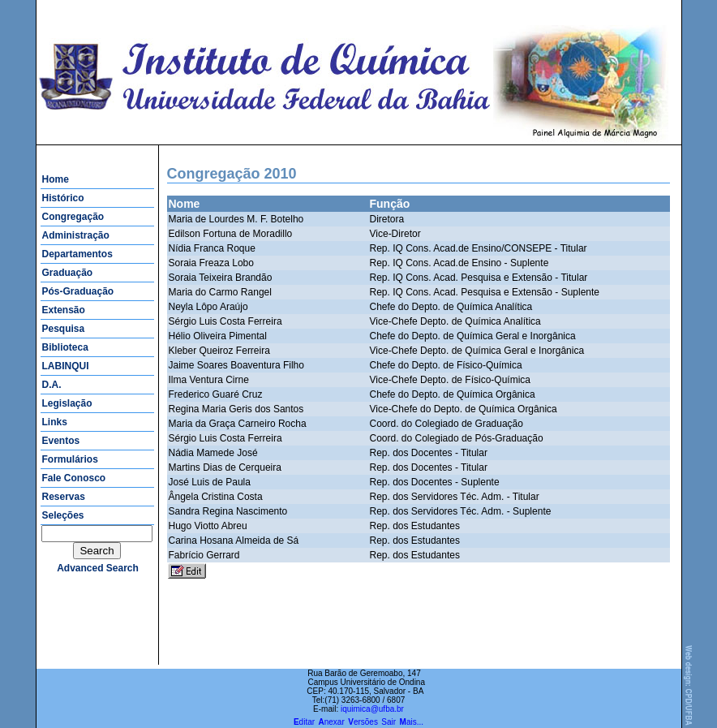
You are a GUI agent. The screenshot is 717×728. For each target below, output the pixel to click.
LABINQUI (66, 366)
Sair (389, 722)
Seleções (63, 515)
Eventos (61, 441)
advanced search (98, 568)
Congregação (73, 217)
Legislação (67, 403)
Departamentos (77, 254)
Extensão (64, 310)
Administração (76, 235)
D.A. (52, 385)
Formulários (70, 459)
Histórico (63, 198)
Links (55, 422)
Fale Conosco (74, 478)
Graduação (68, 273)
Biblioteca (65, 347)
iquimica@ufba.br (372, 709)
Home (56, 179)
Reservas (64, 497)
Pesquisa (64, 329)
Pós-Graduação (78, 291)
